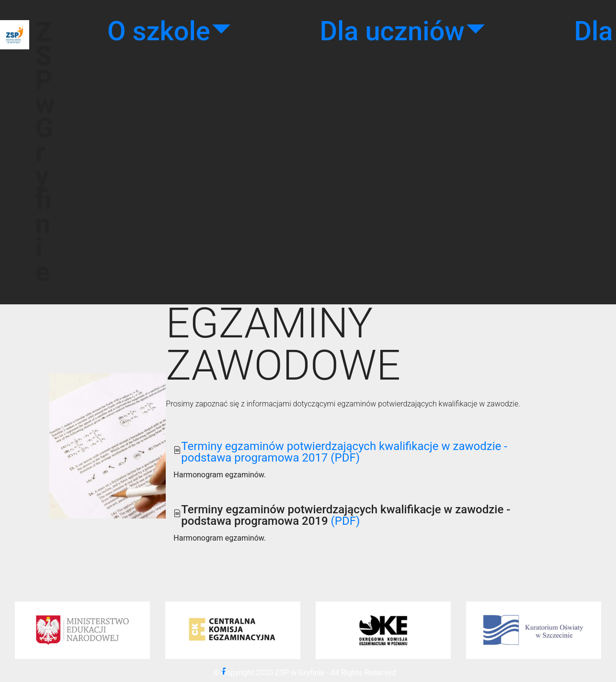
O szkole (159, 31)
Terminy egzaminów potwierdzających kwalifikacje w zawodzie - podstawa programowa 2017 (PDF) (344, 452)
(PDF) (344, 521)
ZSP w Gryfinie (45, 152)
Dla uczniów (392, 31)
